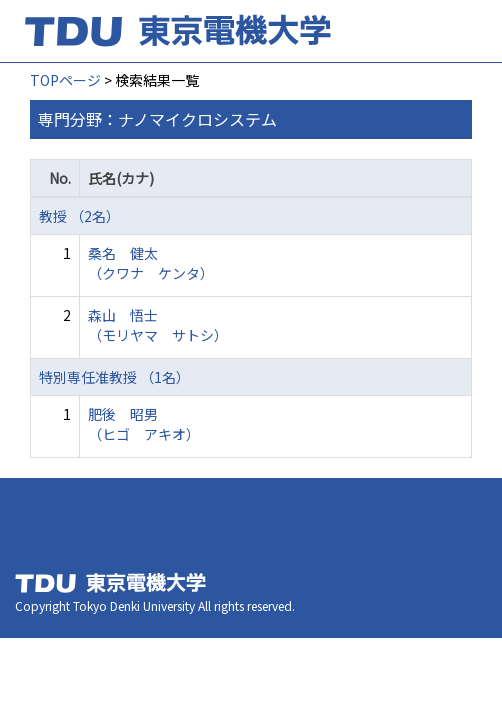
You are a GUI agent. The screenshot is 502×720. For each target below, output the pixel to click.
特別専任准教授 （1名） (114, 377)
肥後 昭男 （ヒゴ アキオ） (144, 424)
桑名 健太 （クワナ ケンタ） (151, 263)
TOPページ (65, 80)
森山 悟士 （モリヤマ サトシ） (158, 325)
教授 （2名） (79, 216)
